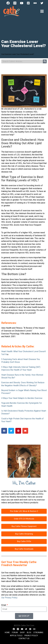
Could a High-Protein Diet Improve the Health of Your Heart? (22, 420)
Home (7, 633)
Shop (22, 633)
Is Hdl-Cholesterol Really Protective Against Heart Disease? (24, 412)
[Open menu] (42, 11)
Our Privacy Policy (9, 598)
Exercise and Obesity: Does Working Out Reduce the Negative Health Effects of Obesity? (23, 384)
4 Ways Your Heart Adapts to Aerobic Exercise (22, 398)
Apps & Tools (16, 636)
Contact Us (24, 639)
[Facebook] (8, 3)
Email (4, 605)
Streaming (38, 633)
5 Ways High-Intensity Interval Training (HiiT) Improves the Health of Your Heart (21, 369)
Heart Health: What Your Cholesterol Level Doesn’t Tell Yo (24, 353)
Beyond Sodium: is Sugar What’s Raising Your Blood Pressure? (24, 392)
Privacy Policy (31, 636)
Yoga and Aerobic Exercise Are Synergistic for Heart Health (22, 404)
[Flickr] (35, 3)
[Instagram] (15, 3)
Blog (29, 633)
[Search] (45, 61)
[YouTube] (22, 3)
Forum (15, 633)
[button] (4, 431)
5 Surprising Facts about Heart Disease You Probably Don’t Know (21, 361)
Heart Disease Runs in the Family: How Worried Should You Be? (22, 376)
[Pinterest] (28, 3)
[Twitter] (42, 3)
